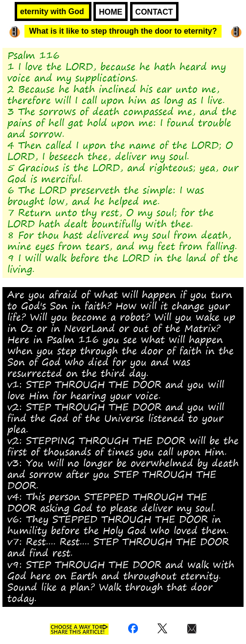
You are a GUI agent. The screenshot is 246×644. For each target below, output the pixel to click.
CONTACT (154, 12)
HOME (111, 12)
